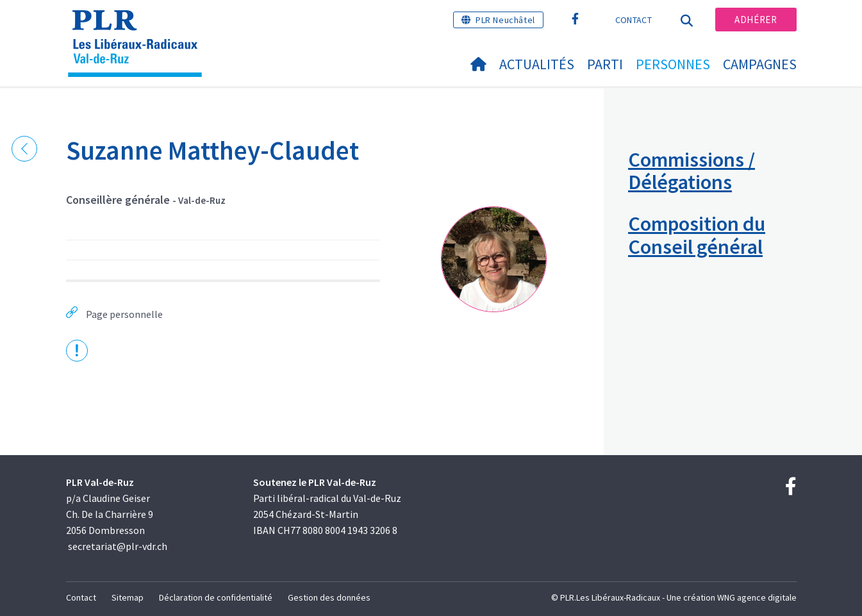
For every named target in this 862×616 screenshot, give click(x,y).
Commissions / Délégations (692, 171)
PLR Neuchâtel (505, 20)
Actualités (537, 64)
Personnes (673, 64)
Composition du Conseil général (697, 235)
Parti (605, 64)
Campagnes (760, 64)
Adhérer (756, 20)
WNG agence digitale (757, 597)
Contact (634, 20)
